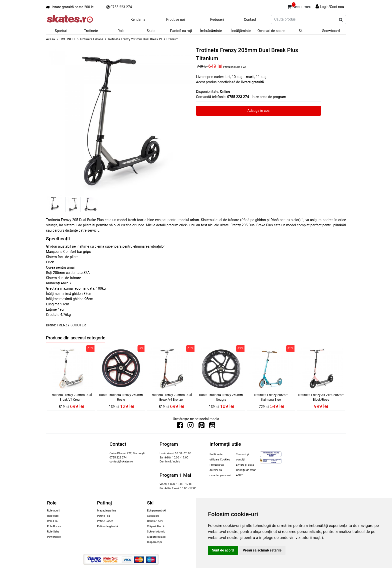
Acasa (50, 39)
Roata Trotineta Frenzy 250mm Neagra (221, 397)
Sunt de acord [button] (223, 550)
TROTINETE (67, 39)
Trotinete (91, 31)
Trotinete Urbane (92, 39)
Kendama (138, 20)
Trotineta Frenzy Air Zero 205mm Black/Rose (321, 397)
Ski (301, 31)
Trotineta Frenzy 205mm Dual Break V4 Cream (71, 397)
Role (121, 31)
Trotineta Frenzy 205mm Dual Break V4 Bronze (171, 397)
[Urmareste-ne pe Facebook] (180, 426)
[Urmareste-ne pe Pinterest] (201, 426)
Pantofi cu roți (181, 31)
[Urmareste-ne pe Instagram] (190, 426)
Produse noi (175, 20)
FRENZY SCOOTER (71, 325)
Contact (250, 20)
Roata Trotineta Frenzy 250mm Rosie (121, 397)
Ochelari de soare (271, 31)
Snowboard (331, 31)
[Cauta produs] (341, 20)
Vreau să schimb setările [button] (262, 550)
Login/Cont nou (332, 7)
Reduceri (217, 20)
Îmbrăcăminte (211, 31)
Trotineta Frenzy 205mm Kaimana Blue (271, 397)
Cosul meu (299, 6)
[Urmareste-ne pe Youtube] (212, 426)
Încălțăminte (241, 31)
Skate (151, 31)
